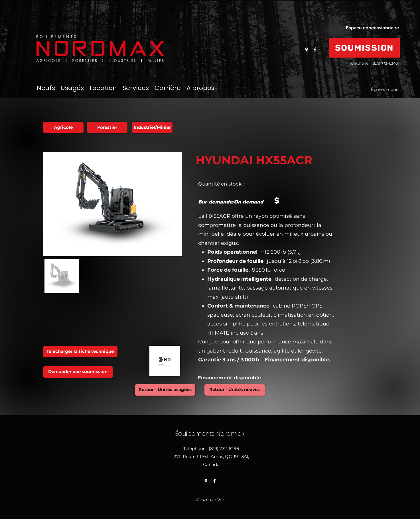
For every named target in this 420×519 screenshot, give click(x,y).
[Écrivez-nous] (385, 90)
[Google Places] (307, 50)
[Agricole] (63, 127)
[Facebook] (315, 50)
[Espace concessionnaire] (373, 28)
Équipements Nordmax (211, 434)
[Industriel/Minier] (152, 127)
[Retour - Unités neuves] (235, 390)
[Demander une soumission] (78, 372)
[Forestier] (107, 127)
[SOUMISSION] (364, 48)
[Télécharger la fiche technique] (80, 352)
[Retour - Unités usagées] (165, 390)
